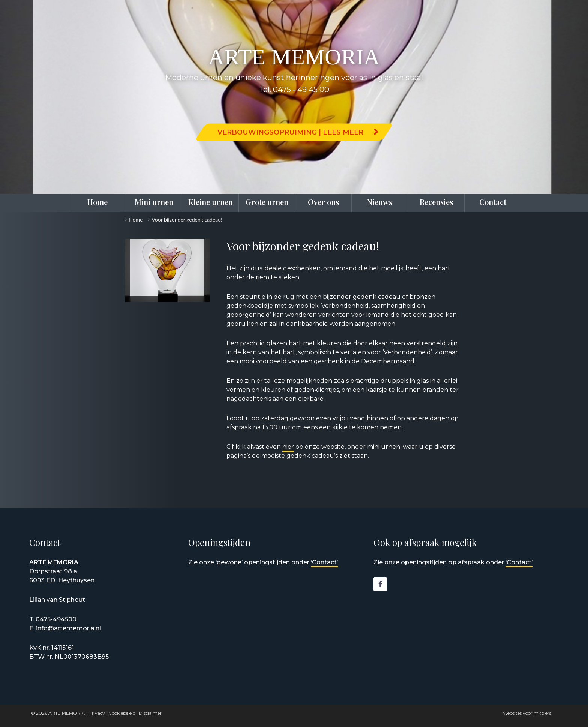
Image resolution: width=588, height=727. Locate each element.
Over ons (323, 202)
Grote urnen (267, 202)
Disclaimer (150, 713)
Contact (493, 202)
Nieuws (380, 202)
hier (288, 447)
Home (97, 202)
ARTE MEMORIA (67, 713)
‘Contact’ (324, 562)
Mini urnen (154, 202)
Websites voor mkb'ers (527, 713)
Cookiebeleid (122, 713)
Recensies (436, 202)
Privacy (97, 713)
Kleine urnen (211, 202)
